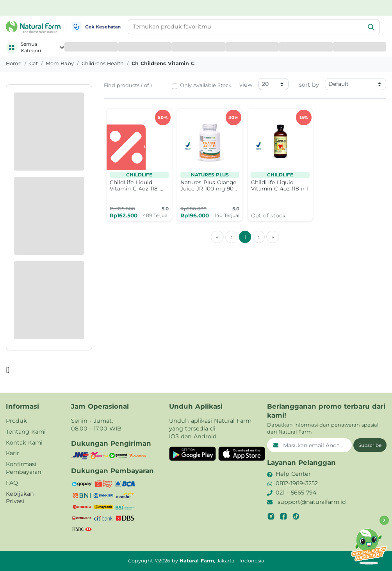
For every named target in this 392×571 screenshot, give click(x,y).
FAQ (12, 483)
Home (14, 63)
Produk (16, 421)
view (246, 85)
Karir (12, 453)
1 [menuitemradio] (245, 237)
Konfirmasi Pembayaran (24, 468)
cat (34, 63)
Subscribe (370, 445)
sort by (309, 85)
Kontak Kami (24, 443)
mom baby (60, 63)
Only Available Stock (206, 85)
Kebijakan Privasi (20, 498)
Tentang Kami (26, 432)
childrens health (103, 63)
